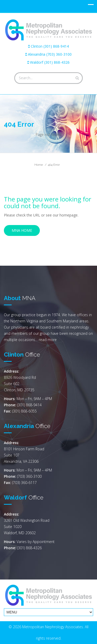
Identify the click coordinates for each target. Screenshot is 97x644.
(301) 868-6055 (24, 411)
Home (39, 165)
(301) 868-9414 (29, 405)
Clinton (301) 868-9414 (50, 46)
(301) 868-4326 (29, 548)
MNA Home (22, 230)
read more (48, 340)
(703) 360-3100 (29, 476)
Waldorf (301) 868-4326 (50, 62)
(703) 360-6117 (24, 483)
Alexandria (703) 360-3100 (50, 54)
